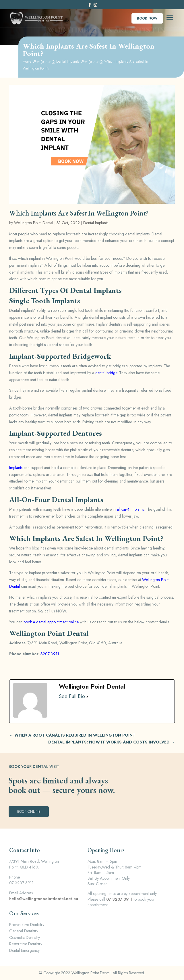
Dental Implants (96, 223)
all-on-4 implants (130, 509)
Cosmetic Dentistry (25, 937)
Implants (16, 468)
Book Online (29, 811)
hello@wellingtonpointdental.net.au (44, 899)
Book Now (147, 18)
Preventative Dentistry (27, 925)
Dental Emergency (24, 950)
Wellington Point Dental (34, 223)
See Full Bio (72, 697)
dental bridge (106, 373)
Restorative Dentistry (26, 944)
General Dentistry (24, 931)
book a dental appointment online (51, 622)
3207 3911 (50, 654)
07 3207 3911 (119, 899)
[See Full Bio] (87, 697)
